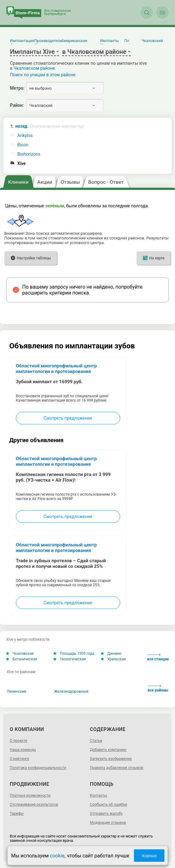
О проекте (18, 741)
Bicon (23, 145)
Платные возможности (30, 795)
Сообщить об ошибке (108, 804)
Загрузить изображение (111, 759)
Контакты (98, 795)
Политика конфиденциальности (38, 768)
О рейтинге (19, 759)
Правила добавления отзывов (117, 768)
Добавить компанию (108, 750)
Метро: (17, 88)
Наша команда (23, 750)
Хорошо (149, 856)
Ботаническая (22, 659)
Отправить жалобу (106, 814)
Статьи (96, 741)
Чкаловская (20, 653)
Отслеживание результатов (34, 804)
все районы (158, 689)
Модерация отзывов (108, 823)
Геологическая (70, 659)
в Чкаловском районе (32, 68)
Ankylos (25, 136)
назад (49, 126)
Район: (17, 105)
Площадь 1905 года (74, 653)
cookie (57, 856)
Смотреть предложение (68, 418)
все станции (158, 657)
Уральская (114, 659)
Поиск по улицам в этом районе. (43, 75)
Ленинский (17, 691)
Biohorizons (29, 154)
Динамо (111, 653)
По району (130, 43)
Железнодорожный (71, 691)
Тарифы (17, 814)
